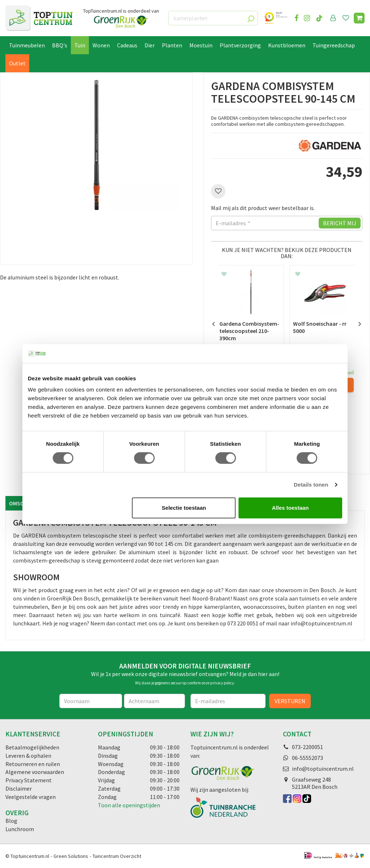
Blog (11, 821)
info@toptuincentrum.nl (323, 769)
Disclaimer (19, 788)
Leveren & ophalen (28, 756)
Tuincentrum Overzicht (117, 856)
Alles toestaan (291, 508)
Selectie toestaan (184, 508)
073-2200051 (307, 747)
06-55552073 (307, 758)
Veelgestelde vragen (31, 797)
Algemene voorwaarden (35, 772)
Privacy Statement (29, 780)
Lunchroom (20, 829)
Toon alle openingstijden (129, 805)
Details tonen (311, 485)
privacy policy (222, 683)
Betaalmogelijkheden (32, 747)
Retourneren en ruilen (33, 764)
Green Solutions (71, 856)
